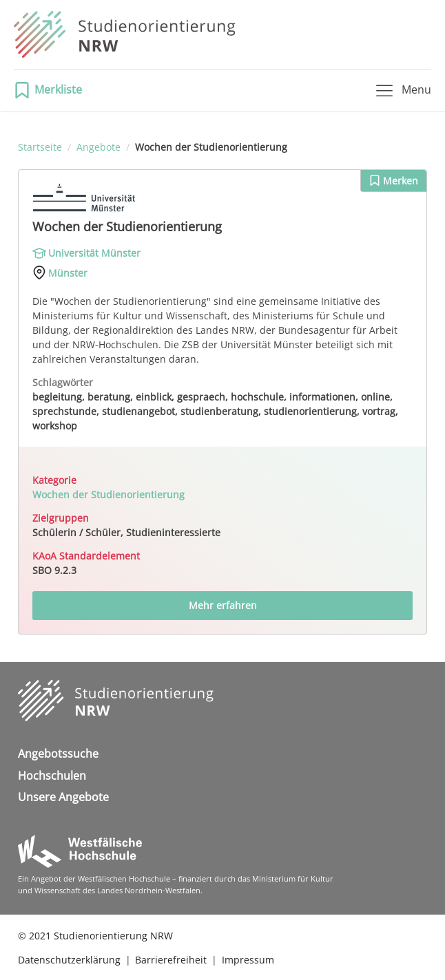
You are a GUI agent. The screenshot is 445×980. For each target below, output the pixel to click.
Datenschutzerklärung (69, 960)
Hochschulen (52, 776)
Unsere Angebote (63, 797)
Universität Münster (94, 253)
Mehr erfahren (223, 605)
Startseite (40, 147)
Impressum (248, 960)
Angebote (99, 147)
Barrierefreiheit (171, 960)
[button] (52, 90)
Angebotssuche (58, 754)
